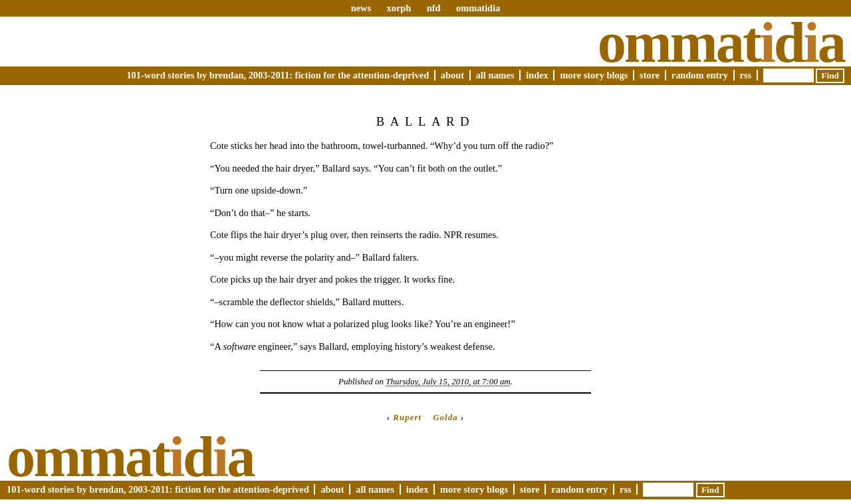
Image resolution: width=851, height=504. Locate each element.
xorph (399, 8)
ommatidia (478, 8)
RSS (746, 75)
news (361, 8)
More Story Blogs (594, 75)
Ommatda (721, 43)
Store (650, 75)
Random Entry (700, 75)
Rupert (407, 417)
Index (537, 75)
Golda (445, 417)
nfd (434, 8)
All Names (495, 75)
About (452, 75)
